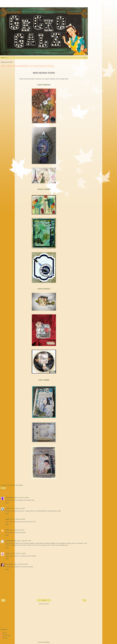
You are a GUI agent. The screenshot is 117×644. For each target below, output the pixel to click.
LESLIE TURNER (44, 189)
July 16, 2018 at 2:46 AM (22, 498)
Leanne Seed (6, 636)
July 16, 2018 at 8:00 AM (18, 519)
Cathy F (8, 519)
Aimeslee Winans (11, 541)
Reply (7, 503)
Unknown (5, 638)
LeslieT (8, 508)
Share (3, 488)
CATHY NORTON (44, 85)
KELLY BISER (44, 380)
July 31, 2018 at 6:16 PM (21, 564)
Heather (5, 633)
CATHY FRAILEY (44, 289)
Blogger (47, 642)
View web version (44, 604)
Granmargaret (10, 498)
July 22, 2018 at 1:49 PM (18, 553)
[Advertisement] (44, 5)
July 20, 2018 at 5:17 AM (24, 541)
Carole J (8, 553)
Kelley (7, 530)
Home (44, 600)
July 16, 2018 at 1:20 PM (17, 530)
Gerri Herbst (9, 564)
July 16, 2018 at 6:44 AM (18, 508)
